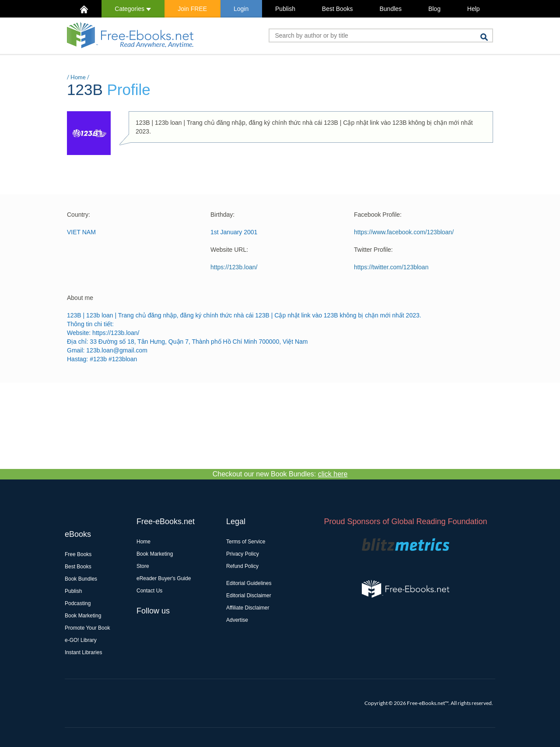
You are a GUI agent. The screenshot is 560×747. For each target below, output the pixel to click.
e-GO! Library (81, 640)
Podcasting (78, 603)
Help (474, 9)
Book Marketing (83, 616)
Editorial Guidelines (249, 583)
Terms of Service (246, 542)
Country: (79, 215)
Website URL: (229, 250)
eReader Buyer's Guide (164, 578)
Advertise (237, 620)
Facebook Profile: (378, 215)
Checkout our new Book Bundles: (280, 474)
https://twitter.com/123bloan (391, 267)
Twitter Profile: (373, 250)
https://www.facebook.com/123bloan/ (404, 232)
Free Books (78, 554)
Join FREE (192, 9)
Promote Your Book (87, 628)
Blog (434, 9)
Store (143, 566)
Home (78, 77)
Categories (133, 9)
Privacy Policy (243, 554)
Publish (285, 9)
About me (80, 298)
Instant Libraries (83, 652)
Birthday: (222, 215)
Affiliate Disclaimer (248, 608)
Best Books (338, 9)
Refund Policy (242, 566)
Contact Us (149, 591)
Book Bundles (81, 579)
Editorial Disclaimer (249, 595)
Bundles (390, 9)
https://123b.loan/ (234, 267)
